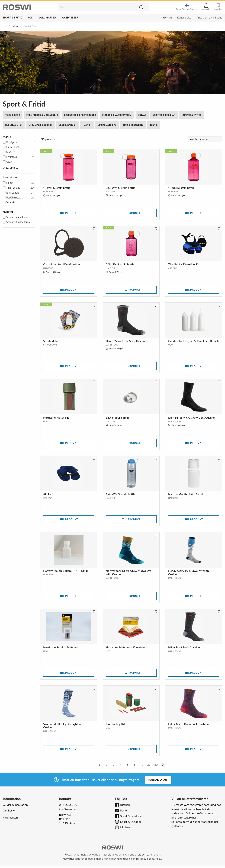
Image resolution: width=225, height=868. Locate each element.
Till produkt (69, 213)
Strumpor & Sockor (41, 125)
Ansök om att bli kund (210, 18)
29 (149, 765)
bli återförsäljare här (184, 817)
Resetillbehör (14, 125)
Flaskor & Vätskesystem (117, 115)
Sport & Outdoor (131, 816)
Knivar (142, 115)
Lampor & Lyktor (192, 115)
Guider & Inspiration (15, 805)
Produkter (13, 26)
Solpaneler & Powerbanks (80, 115)
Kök (30, 18)
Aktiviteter (70, 18)
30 (156, 765)
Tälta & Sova (13, 115)
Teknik (154, 125)
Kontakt (168, 18)
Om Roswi (9, 810)
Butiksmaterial (107, 125)
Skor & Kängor (68, 125)
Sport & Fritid (12, 18)
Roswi (124, 810)
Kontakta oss (158, 780)
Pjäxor (87, 125)
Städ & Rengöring (133, 125)
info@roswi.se (68, 809)
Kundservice (184, 18)
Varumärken (48, 18)
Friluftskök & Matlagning (42, 115)
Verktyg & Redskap (164, 115)
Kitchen (125, 805)
